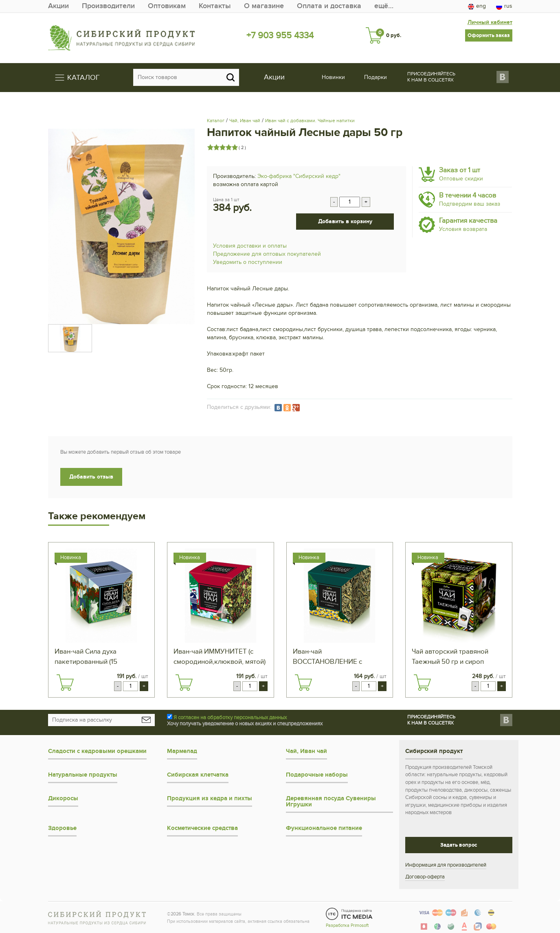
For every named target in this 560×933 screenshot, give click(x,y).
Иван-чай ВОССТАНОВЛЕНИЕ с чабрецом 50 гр (327, 657)
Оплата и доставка (329, 6)
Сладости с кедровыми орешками (97, 751)
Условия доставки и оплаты (250, 246)
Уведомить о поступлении (248, 262)
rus (504, 6)
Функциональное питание (324, 828)
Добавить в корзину (345, 221)
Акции (58, 6)
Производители (108, 6)
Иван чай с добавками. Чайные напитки (310, 121)
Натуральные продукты (83, 775)
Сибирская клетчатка (198, 775)
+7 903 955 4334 (280, 35)
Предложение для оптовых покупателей (267, 254)
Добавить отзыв (91, 477)
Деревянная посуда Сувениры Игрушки (331, 801)
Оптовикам (167, 6)
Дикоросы (63, 798)
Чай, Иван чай (245, 121)
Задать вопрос (459, 845)
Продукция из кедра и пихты (210, 798)
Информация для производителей (446, 865)
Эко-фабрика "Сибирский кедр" (299, 176)
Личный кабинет (490, 22)
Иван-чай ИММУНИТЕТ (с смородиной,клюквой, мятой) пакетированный (220, 657)
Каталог (216, 121)
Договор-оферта (425, 877)
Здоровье (62, 828)
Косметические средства (202, 828)
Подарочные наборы (317, 775)
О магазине (264, 6)
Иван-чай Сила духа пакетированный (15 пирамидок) (86, 657)
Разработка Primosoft (347, 925)
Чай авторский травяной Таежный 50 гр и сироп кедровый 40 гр (450, 657)
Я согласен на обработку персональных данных (230, 718)
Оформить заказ (489, 35)
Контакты (215, 6)
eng (477, 6)
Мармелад (182, 751)
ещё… (384, 6)
